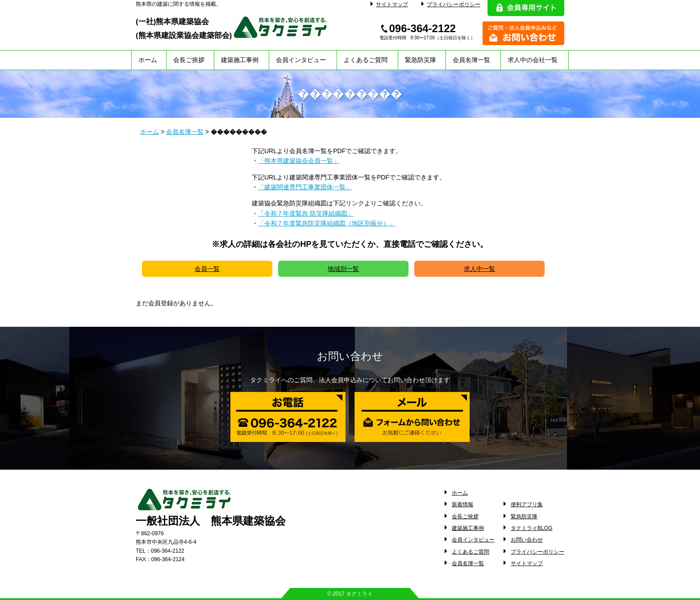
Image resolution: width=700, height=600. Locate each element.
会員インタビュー (301, 60)
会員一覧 (207, 269)
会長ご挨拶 (189, 60)
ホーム (148, 60)
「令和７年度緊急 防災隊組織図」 (306, 213)
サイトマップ (389, 4)
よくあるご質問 (366, 60)
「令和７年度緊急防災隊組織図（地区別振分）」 (327, 223)
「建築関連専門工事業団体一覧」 (305, 187)
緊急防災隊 (421, 60)
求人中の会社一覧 (533, 60)
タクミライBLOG (531, 528)
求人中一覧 (479, 269)
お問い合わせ (527, 540)
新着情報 (462, 504)
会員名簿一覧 (471, 60)
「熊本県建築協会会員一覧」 (299, 161)
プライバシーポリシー (451, 4)
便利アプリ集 (527, 504)
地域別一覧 (343, 269)
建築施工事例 (240, 60)
